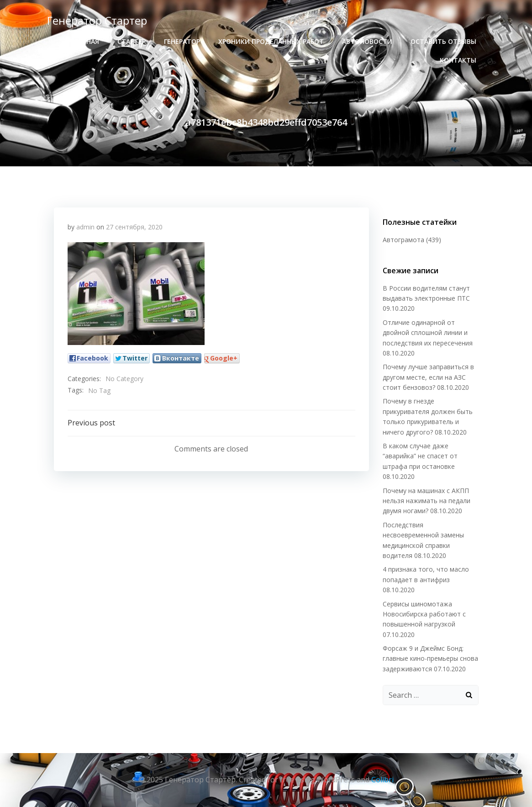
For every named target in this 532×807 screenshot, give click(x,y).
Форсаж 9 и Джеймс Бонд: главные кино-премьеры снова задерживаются (430, 658)
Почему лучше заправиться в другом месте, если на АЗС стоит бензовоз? (428, 377)
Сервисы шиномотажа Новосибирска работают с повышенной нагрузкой (424, 614)
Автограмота (403, 240)
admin (85, 227)
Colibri (382, 780)
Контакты (458, 60)
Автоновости (367, 41)
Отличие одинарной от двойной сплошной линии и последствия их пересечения (428, 333)
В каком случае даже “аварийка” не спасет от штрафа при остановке (420, 456)
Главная (85, 41)
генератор (182, 41)
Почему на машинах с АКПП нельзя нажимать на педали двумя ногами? (427, 501)
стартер (132, 41)
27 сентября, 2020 (134, 227)
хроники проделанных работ (271, 41)
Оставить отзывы (443, 41)
